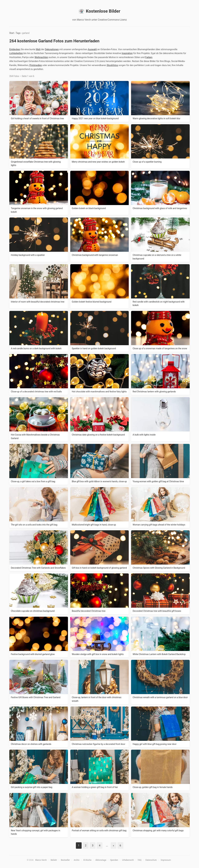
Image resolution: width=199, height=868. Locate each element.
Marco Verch (41, 860)
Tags (18, 33)
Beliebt (54, 860)
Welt (38, 49)
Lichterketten (16, 53)
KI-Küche (87, 860)
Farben (149, 57)
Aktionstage (101, 860)
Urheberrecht (128, 860)
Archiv (77, 860)
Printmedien (36, 65)
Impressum (166, 860)
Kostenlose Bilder (99, 11)
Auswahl (92, 49)
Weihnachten (41, 57)
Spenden (114, 860)
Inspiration (127, 53)
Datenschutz (151, 860)
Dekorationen (52, 49)
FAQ (140, 860)
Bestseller (65, 860)
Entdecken (15, 49)
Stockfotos (112, 65)
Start (12, 33)
